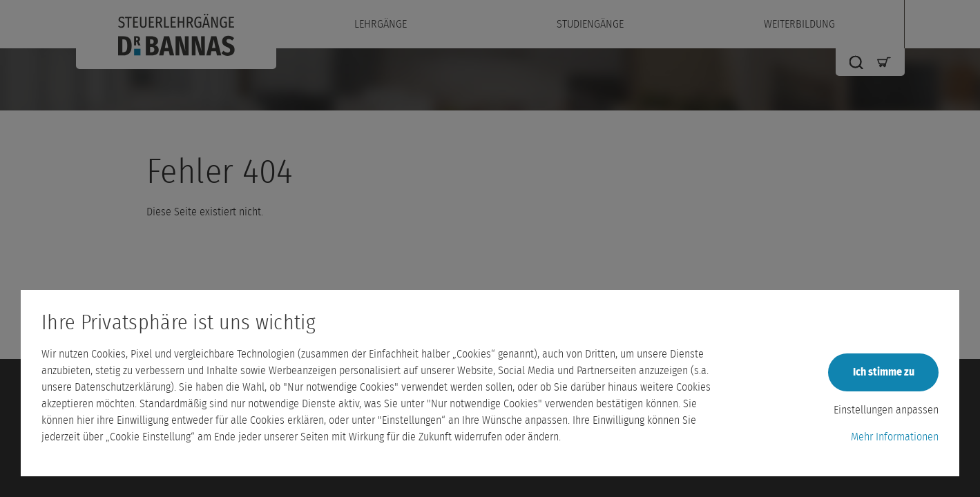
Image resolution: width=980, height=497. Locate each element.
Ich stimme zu (884, 372)
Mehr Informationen (895, 437)
